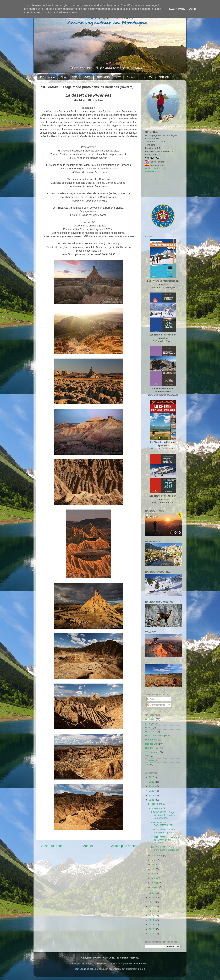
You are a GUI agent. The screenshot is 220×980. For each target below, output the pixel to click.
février (155, 883)
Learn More (177, 9)
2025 (152, 782)
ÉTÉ (74, 77)
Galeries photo (153, 171)
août (154, 860)
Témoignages (152, 752)
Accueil (88, 846)
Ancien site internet (155, 168)
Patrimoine (151, 732)
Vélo (148, 756)
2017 (152, 906)
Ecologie (150, 723)
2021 (152, 800)
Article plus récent (52, 846)
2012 (152, 929)
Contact (131, 77)
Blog (63, 77)
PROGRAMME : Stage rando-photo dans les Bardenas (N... (163, 815)
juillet (155, 865)
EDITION (164, 77)
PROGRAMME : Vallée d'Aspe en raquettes (163, 831)
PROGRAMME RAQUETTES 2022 (162, 824)
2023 (152, 791)
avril (154, 874)
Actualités (150, 719)
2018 (152, 902)
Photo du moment (154, 736)
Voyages (150, 760)
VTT (118, 77)
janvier (155, 887)
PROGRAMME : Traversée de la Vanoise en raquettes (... (165, 840)
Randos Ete (151, 744)
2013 (152, 925)
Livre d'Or (147, 77)
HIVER (87, 77)
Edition (149, 727)
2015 (152, 916)
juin (154, 869)
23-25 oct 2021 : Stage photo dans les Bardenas (165, 849)
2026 (152, 777)
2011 (152, 934)
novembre (157, 808)
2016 (152, 911)
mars (155, 878)
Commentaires (156, 705)
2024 (152, 786)
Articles (152, 699)
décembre (157, 804)
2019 (152, 897)
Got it (192, 9)
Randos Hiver (152, 748)
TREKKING (103, 77)
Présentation (47, 77)
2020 (152, 893)
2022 (152, 795)
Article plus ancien (124, 846)
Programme (151, 740)
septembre (157, 856)
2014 (152, 920)
